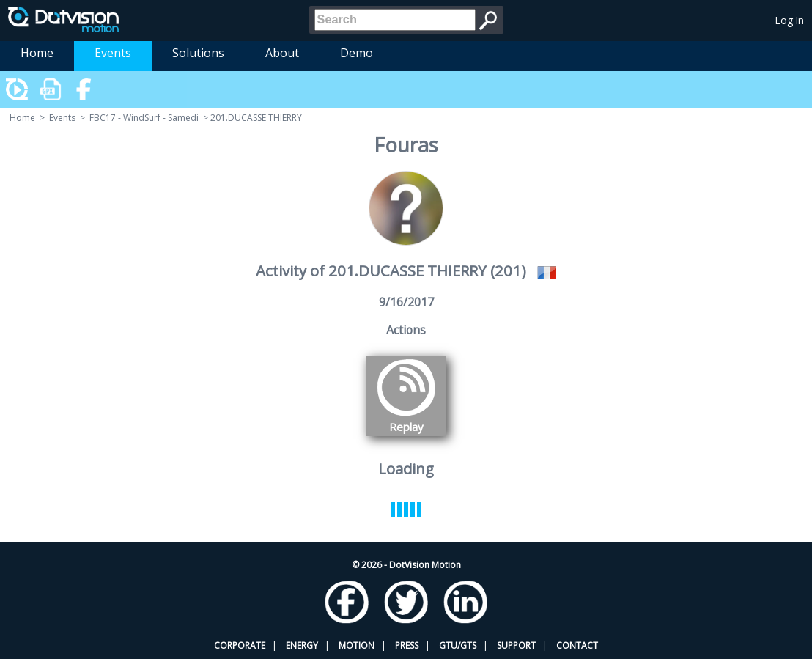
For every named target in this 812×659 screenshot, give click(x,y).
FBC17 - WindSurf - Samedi (144, 118)
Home (37, 53)
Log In (790, 20)
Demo (357, 53)
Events (113, 53)
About (282, 53)
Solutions (198, 53)
